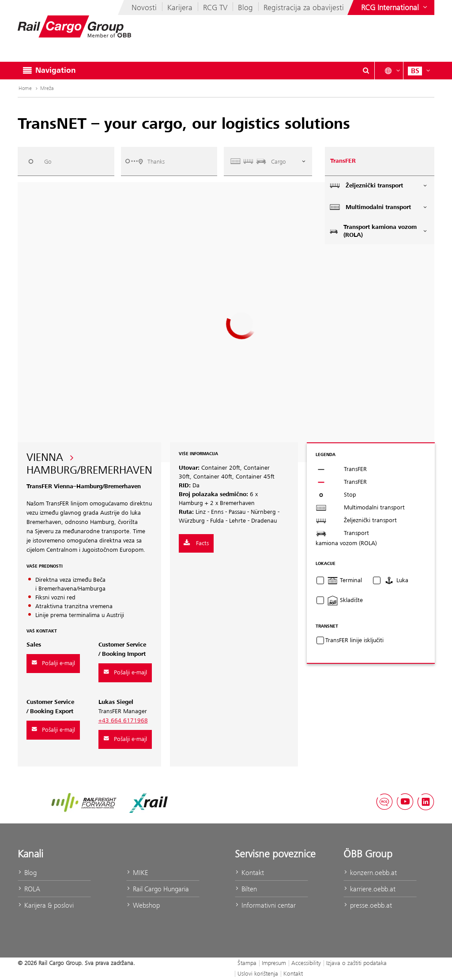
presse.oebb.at (368, 905)
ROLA (29, 889)
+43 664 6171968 (123, 721)
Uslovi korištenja (258, 973)
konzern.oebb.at (370, 873)
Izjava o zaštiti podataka (356, 963)
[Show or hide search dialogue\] (366, 71)
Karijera (180, 7)
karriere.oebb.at (369, 889)
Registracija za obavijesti (304, 7)
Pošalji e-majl (53, 663)
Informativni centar (265, 905)
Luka (396, 580)
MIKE (137, 873)
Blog (245, 7)
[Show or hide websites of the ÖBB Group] (395, 7)
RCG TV (215, 7)
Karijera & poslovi (46, 905)
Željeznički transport (379, 185)
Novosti (144, 7)
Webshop (143, 905)
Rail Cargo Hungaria (158, 889)
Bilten (246, 889)
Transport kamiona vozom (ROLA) (379, 231)
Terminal (345, 580)
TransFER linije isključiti (354, 640)
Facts (196, 543)
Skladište (345, 600)
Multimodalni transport (379, 207)
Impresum (274, 963)
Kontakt (249, 873)
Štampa (247, 963)
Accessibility (306, 963)
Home (29, 88)
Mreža (47, 88)
